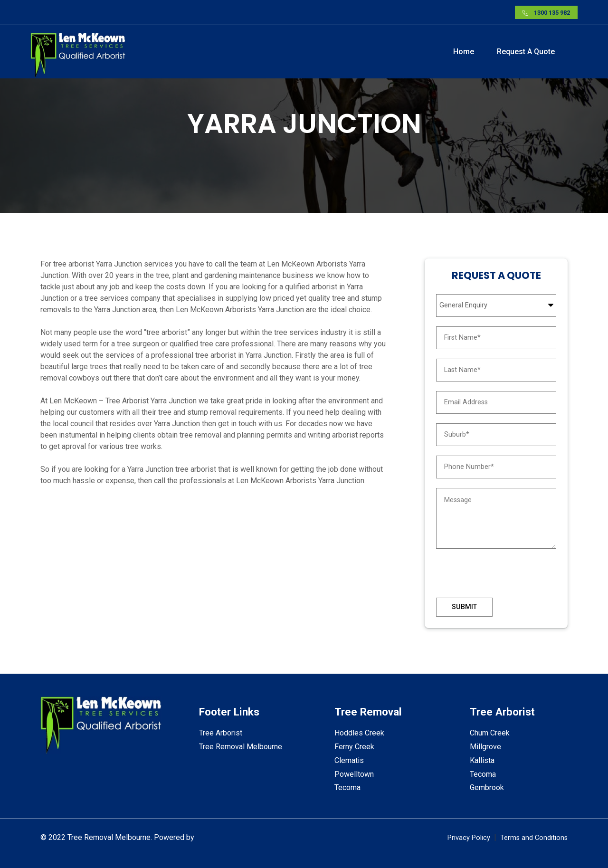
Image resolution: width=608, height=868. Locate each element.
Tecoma (347, 787)
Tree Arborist (221, 733)
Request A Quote (526, 52)
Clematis (349, 760)
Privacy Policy (469, 838)
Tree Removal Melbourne (241, 747)
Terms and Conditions (534, 838)
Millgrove (485, 747)
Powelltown (354, 774)
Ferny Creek (354, 747)
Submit (464, 607)
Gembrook (487, 787)
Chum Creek (490, 733)
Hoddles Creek (359, 733)
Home (464, 52)
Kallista (482, 760)
